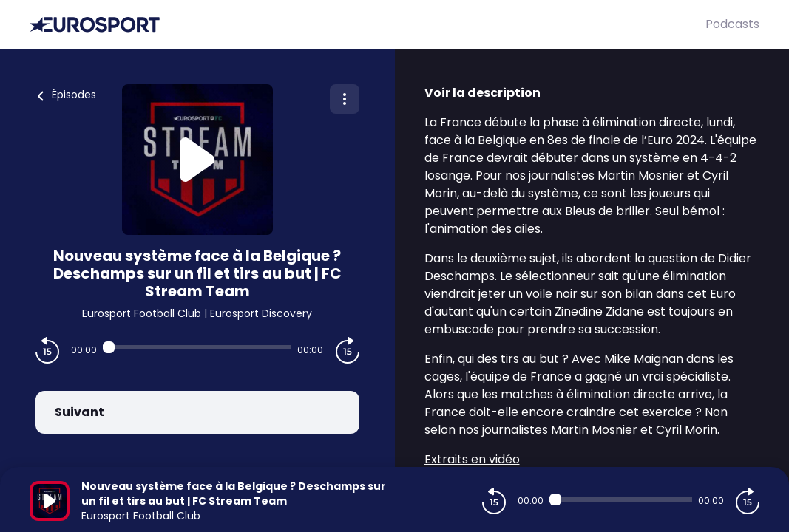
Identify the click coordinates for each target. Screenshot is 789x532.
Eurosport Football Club (142, 313)
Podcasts (732, 24)
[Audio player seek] (197, 347)
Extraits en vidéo (472, 459)
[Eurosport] (368, 25)
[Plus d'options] (345, 99)
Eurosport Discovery (261, 313)
